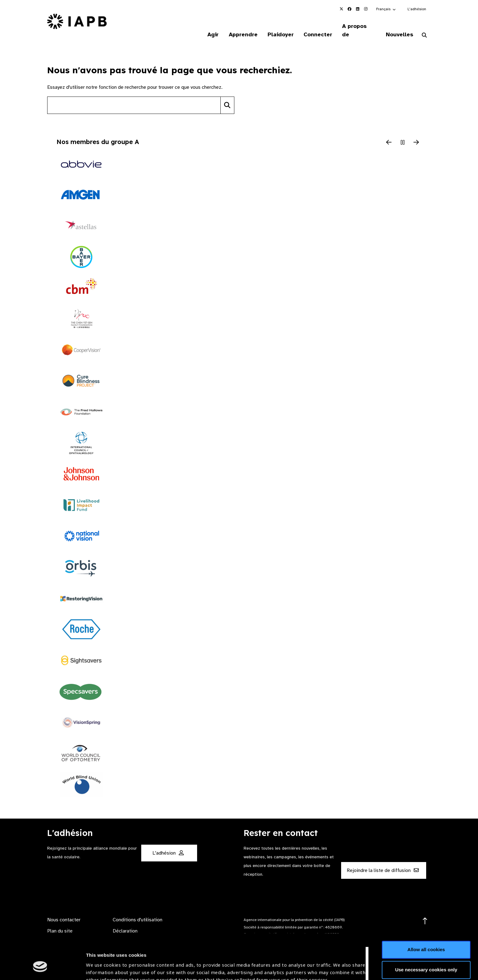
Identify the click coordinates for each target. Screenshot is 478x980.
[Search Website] (424, 27)
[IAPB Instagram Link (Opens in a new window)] (366, 9)
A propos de (358, 26)
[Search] (227, 97)
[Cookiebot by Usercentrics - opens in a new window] (40, 968)
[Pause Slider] (403, 135)
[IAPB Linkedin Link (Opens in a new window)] (358, 9)
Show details (100, 962)
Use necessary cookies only (426, 931)
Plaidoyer (278, 26)
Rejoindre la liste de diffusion (383, 862)
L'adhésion (417, 9)
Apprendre (240, 26)
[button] (386, 9)
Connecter (316, 26)
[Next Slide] (416, 135)
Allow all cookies (426, 911)
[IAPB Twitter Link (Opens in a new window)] (341, 9)
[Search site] (134, 97)
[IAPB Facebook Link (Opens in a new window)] (349, 9)
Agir (210, 26)
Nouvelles (399, 26)
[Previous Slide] (389, 135)
